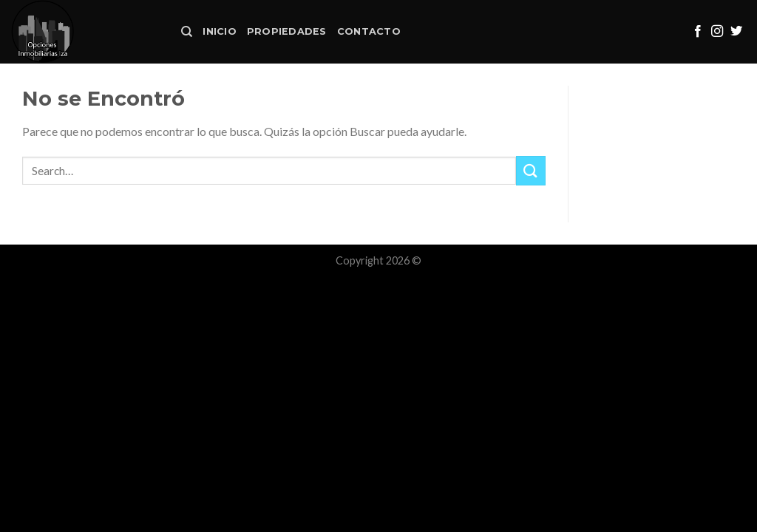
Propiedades (287, 31)
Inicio (220, 31)
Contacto (369, 31)
